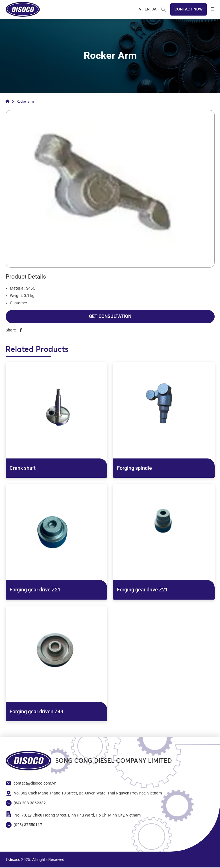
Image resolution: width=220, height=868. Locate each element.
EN (147, 9)
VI (141, 9)
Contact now (189, 9)
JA (154, 9)
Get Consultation (110, 317)
